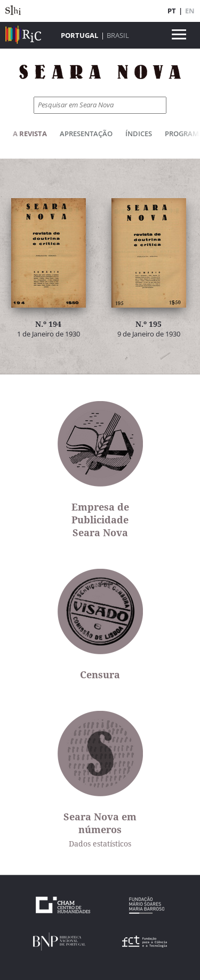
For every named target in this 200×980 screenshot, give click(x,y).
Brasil (118, 35)
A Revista (30, 134)
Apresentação (86, 134)
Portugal (79, 35)
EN (190, 11)
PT (172, 11)
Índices (139, 134)
